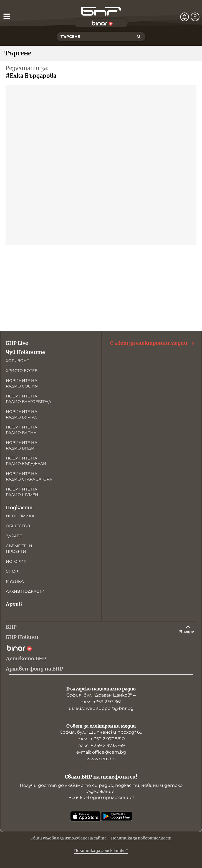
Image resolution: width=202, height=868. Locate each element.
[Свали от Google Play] (117, 816)
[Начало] (101, 11)
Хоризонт (17, 361)
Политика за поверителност (141, 838)
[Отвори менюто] (7, 16)
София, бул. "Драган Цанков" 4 (101, 695)
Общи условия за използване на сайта (69, 838)
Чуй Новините (25, 352)
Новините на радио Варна (22, 430)
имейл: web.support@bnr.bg (101, 708)
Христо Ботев (22, 371)
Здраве (14, 536)
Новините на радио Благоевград (29, 399)
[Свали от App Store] (85, 816)
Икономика (20, 516)
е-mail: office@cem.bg (101, 752)
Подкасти (19, 508)
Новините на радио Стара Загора (29, 476)
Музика (15, 581)
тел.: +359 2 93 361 (101, 702)
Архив (14, 604)
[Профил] (195, 17)
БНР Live (17, 343)
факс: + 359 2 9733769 (101, 745)
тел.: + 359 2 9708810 (101, 739)
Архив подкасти (25, 591)
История (16, 561)
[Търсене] (139, 37)
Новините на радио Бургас (22, 414)
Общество (18, 526)
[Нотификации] (185, 17)
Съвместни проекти (19, 549)
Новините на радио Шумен (22, 492)
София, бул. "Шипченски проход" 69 (101, 732)
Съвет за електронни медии (153, 343)
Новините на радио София (22, 383)
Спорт (13, 571)
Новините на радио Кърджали (26, 461)
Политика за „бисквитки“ (101, 851)
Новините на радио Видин (22, 445)
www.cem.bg (101, 759)
